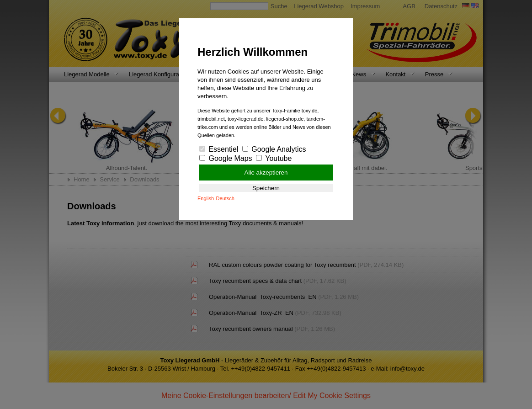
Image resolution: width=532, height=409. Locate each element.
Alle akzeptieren (266, 173)
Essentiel (219, 149)
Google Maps (226, 158)
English (206, 198)
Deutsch (225, 198)
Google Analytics (274, 149)
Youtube (274, 158)
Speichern (266, 188)
